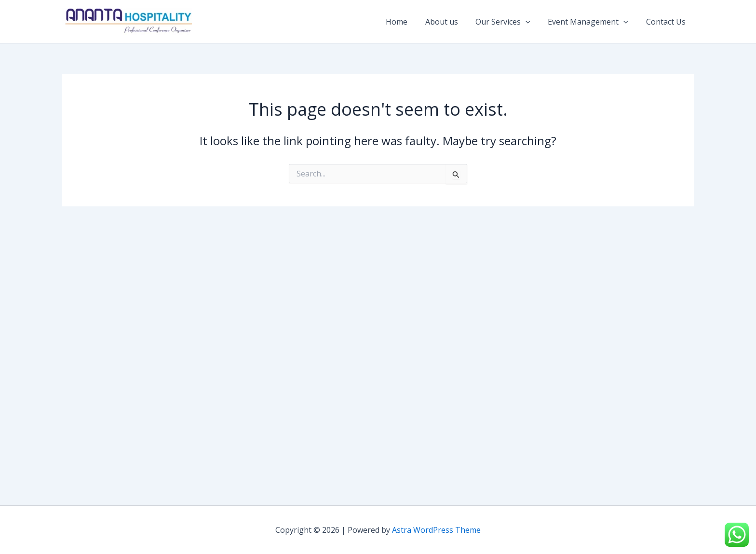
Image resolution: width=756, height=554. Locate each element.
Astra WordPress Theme (436, 530)
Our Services (509, 22)
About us (449, 22)
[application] (531, 22)
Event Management (591, 22)
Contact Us (667, 22)
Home (407, 22)
